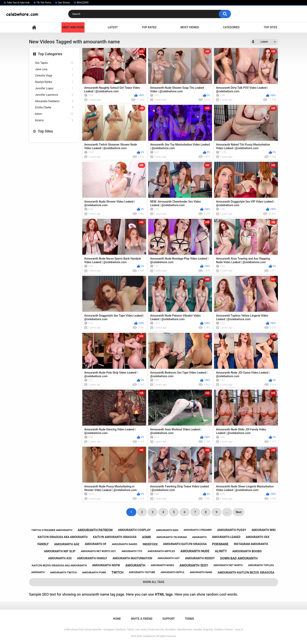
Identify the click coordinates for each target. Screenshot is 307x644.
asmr (146, 537)
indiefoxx (150, 544)
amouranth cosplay (134, 530)
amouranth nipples (161, 551)
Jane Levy (54, 69)
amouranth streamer (198, 530)
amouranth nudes (162, 565)
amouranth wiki (264, 530)
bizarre (54, 120)
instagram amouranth (251, 544)
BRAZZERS (83, 3)
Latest (113, 27)
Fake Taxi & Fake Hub (18, 3)
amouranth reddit (200, 558)
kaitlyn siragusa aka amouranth (63, 537)
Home (34, 27)
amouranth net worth (228, 565)
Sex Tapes (54, 63)
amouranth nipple (172, 572)
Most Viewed (190, 27)
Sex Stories (64, 3)
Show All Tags (153, 582)
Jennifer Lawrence (54, 95)
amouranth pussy (232, 530)
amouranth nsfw (106, 565)
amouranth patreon (95, 530)
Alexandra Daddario (54, 101)
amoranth (38, 572)
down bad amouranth (239, 558)
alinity (221, 551)
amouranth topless (261, 565)
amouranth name (201, 572)
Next (239, 512)
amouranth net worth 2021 (99, 551)
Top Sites (270, 27)
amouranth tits (132, 551)
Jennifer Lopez (54, 88)
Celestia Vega (54, 76)
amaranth (199, 537)
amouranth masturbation (132, 558)
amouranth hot (169, 558)
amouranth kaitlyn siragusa (185, 544)
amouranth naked (124, 544)
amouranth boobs (247, 551)
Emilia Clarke (54, 108)
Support (169, 619)
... (227, 512)
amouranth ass (60, 558)
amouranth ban (167, 530)
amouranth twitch (63, 572)
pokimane (220, 544)
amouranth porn (94, 572)
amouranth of (96, 544)
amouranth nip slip (60, 551)
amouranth (135, 565)
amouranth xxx (258, 537)
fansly (43, 544)
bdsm (54, 114)
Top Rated (149, 27)
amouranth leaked (226, 537)
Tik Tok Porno (44, 3)
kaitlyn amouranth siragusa (115, 537)
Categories (231, 27)
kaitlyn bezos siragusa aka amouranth (59, 565)
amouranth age (67, 544)
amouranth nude (195, 551)
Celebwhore (149, 636)
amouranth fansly (92, 558)
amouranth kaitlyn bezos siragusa (246, 573)
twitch (117, 572)
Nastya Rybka (54, 82)
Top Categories (50, 54)
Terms (190, 619)
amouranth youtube (142, 572)
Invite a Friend (142, 619)
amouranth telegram (172, 537)
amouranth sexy (194, 565)
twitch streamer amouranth (52, 530)
